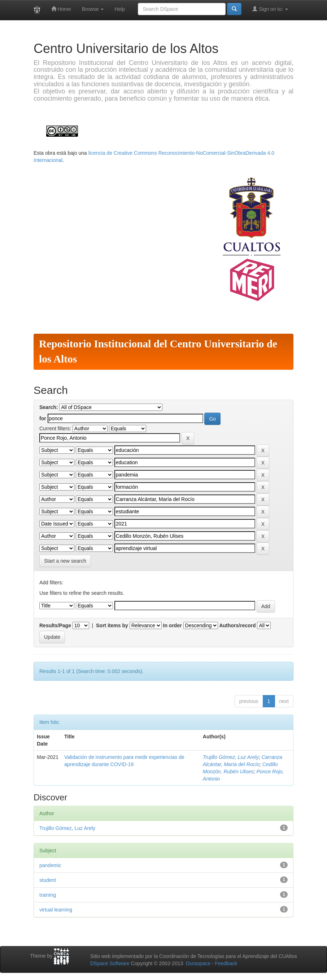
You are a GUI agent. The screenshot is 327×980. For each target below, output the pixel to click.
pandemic (50, 865)
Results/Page (55, 625)
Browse (93, 9)
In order (173, 625)
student (48, 880)
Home (61, 9)
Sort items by (112, 625)
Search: (49, 407)
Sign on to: (270, 9)
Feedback (226, 963)
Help (120, 9)
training (48, 895)
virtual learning (56, 910)
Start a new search (65, 561)
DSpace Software (110, 963)
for (43, 418)
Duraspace (198, 963)
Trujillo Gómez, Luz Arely (231, 757)
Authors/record (237, 625)
